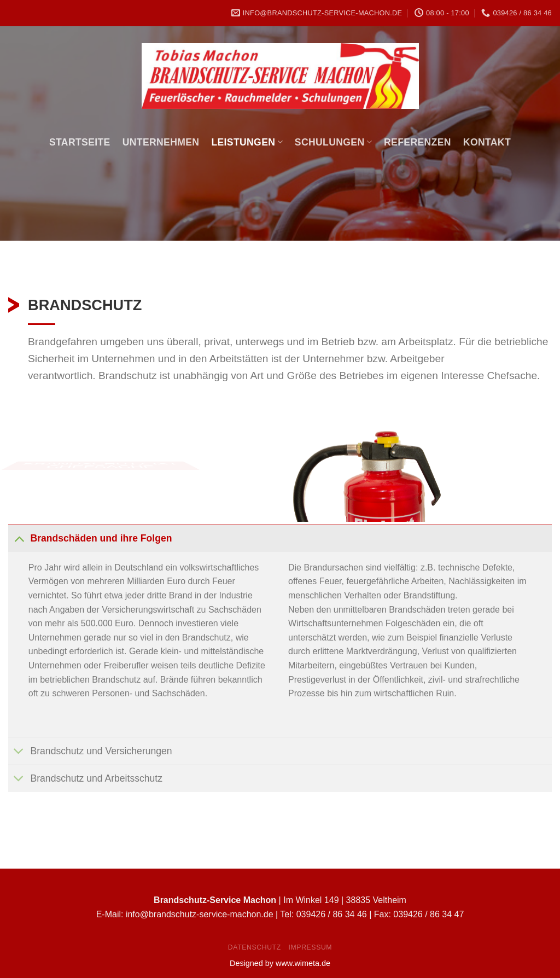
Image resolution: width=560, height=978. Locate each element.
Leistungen (247, 142)
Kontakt (487, 142)
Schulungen (333, 142)
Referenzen (418, 142)
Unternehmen (161, 142)
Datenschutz (255, 947)
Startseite (80, 142)
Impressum (311, 947)
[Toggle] (19, 538)
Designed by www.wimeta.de (280, 963)
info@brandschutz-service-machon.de (200, 914)
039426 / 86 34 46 (332, 914)
